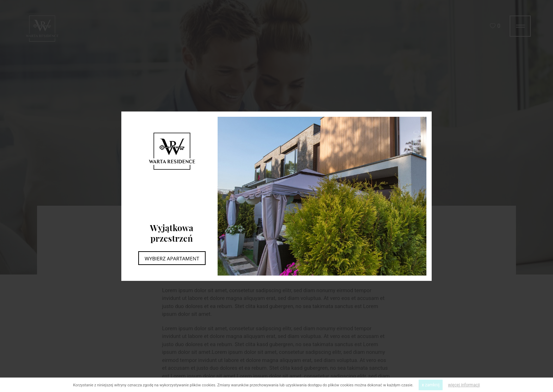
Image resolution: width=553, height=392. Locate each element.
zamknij (431, 385)
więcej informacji (464, 385)
